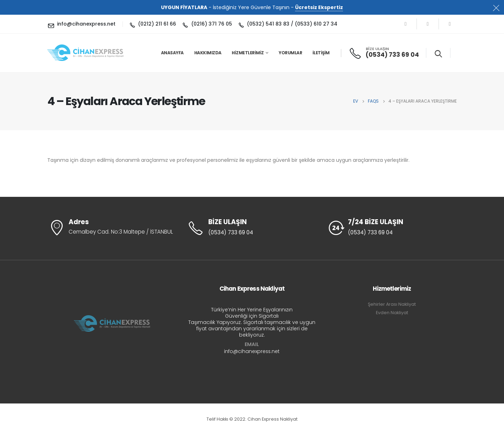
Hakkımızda (208, 53)
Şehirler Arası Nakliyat (392, 304)
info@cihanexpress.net (252, 351)
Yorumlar (290, 53)
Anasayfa (172, 53)
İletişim (321, 53)
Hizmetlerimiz (248, 53)
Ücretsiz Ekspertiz (319, 7)
